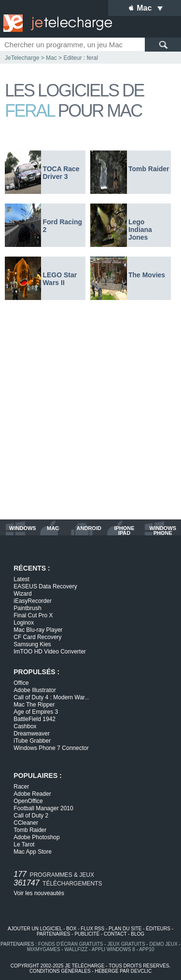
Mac (51, 58)
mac (53, 528)
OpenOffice (28, 801)
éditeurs (158, 929)
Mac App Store (33, 852)
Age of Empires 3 (36, 712)
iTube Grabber (32, 741)
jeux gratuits (126, 944)
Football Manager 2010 (43, 808)
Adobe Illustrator (35, 690)
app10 (146, 949)
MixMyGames (44, 949)
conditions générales (60, 971)
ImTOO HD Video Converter (50, 652)
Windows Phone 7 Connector (51, 748)
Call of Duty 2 (31, 816)
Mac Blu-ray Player (38, 630)
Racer (21, 787)
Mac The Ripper (34, 705)
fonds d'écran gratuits (71, 944)
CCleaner (26, 823)
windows (23, 528)
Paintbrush (27, 608)
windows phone (163, 531)
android (89, 528)
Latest (21, 579)
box (71, 929)
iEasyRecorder (33, 601)
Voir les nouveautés (39, 893)
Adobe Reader (32, 794)
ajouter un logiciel (35, 929)
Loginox (24, 623)
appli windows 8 (113, 949)
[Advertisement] (90, 415)
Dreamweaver (32, 734)
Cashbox (25, 726)
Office (21, 683)
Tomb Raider (30, 830)
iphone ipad (124, 531)
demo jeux (163, 944)
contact (115, 934)
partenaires (54, 934)
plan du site (125, 929)
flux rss (92, 929)
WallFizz (76, 949)
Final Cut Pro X (33, 615)
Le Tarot (24, 844)
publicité (87, 934)
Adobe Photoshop (36, 837)
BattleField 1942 (35, 719)
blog (138, 934)
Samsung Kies (32, 644)
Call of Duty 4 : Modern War (51, 697)
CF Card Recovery (37, 637)
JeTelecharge (22, 58)
